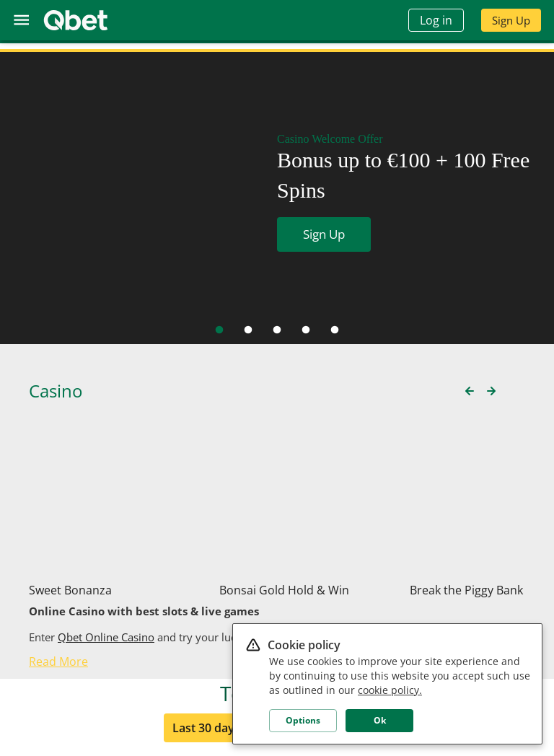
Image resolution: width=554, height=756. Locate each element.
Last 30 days (206, 610)
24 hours (357, 610)
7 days (287, 610)
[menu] (21, 20)
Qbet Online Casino (106, 457)
